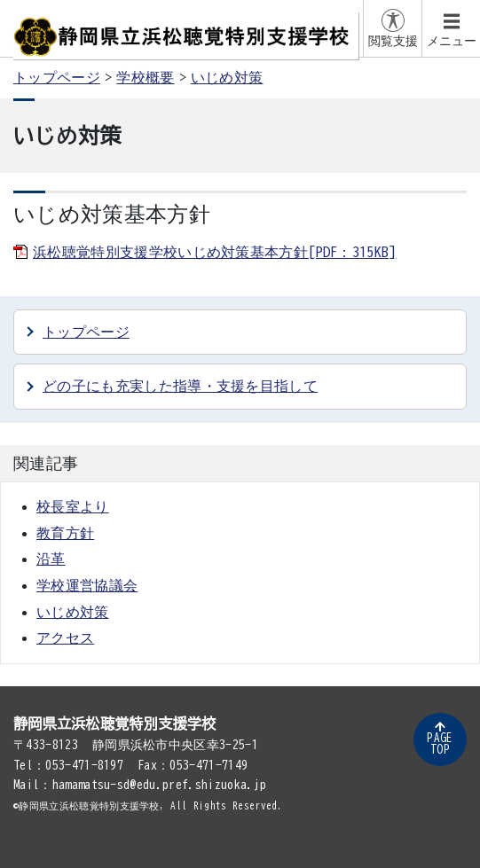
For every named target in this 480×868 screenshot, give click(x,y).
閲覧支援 (393, 41)
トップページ (57, 77)
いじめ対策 (227, 77)
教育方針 (65, 533)
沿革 (51, 559)
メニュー (452, 41)
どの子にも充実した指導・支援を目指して (180, 386)
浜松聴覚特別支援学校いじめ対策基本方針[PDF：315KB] (215, 252)
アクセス (65, 637)
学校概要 (145, 77)
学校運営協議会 (87, 585)
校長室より (73, 506)
